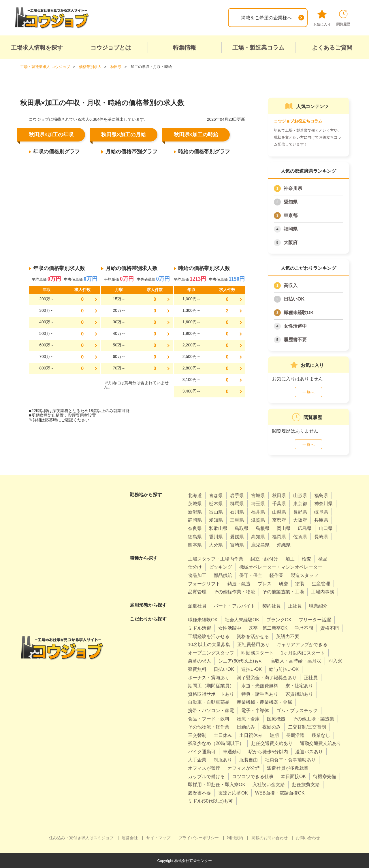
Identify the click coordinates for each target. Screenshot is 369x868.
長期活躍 (295, 735)
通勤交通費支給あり (321, 743)
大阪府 (291, 242)
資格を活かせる (253, 636)
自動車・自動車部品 (209, 702)
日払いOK (294, 299)
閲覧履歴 (343, 18)
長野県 (300, 512)
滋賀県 (258, 520)
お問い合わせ (308, 837)
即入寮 (335, 661)
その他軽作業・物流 (234, 591)
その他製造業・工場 (283, 591)
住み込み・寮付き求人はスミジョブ (81, 837)
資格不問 (330, 628)
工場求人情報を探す (37, 48)
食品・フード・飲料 (209, 719)
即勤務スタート (257, 653)
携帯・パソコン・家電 (211, 710)
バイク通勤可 (202, 751)
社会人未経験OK (242, 619)
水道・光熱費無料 (260, 685)
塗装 (300, 583)
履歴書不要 (295, 339)
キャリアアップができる (302, 644)
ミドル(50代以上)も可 (210, 801)
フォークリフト (204, 583)
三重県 (237, 520)
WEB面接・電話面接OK (280, 793)
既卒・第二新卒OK (268, 628)
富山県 (216, 512)
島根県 (263, 528)
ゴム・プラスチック (297, 710)
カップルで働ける (206, 776)
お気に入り (322, 18)
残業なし (321, 735)
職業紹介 (318, 606)
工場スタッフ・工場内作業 (216, 559)
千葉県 (279, 503)
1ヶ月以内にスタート (303, 653)
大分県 (216, 545)
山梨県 (279, 512)
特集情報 (184, 48)
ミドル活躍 (199, 628)
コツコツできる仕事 (253, 776)
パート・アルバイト (234, 606)
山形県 (300, 495)
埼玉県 (258, 503)
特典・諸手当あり (260, 694)
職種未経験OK (299, 312)
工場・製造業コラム (258, 48)
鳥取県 (242, 528)
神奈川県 (293, 188)
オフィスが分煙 (244, 768)
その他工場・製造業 (313, 719)
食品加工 (197, 575)
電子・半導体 (255, 710)
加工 (290, 559)
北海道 (195, 495)
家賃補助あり (299, 694)
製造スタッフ (304, 575)
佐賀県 (300, 536)
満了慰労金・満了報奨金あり (267, 677)
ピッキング (221, 567)
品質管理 (197, 591)
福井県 (258, 512)
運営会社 (130, 837)
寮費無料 (197, 669)
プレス (265, 583)
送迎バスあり (309, 751)
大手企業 (197, 760)
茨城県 (195, 503)
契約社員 (272, 606)
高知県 (258, 536)
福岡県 (291, 229)
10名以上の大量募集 (209, 644)
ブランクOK (279, 619)
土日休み (223, 735)
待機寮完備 (325, 776)
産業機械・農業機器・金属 (264, 702)
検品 (323, 559)
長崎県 (321, 536)
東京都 (291, 215)
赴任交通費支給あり (272, 743)
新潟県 (195, 512)
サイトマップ (158, 837)
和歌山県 (218, 528)
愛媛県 (237, 536)
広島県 (305, 528)
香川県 (216, 536)
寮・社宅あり (299, 685)
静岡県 (195, 520)
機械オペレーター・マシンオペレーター (281, 567)
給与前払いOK (284, 669)
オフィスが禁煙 (204, 768)
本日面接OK (293, 776)
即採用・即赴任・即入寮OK (217, 784)
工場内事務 (323, 591)
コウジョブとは (111, 48)
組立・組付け (264, 559)
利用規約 (235, 837)
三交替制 (197, 735)
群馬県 (237, 503)
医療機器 (276, 719)
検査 (306, 559)
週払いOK (252, 669)
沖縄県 (284, 545)
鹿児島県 (260, 545)
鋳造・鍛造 (239, 583)
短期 (274, 735)
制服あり (223, 760)
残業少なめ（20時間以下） (216, 743)
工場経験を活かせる (209, 636)
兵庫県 (321, 520)
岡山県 (284, 528)
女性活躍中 (295, 326)
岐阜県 (321, 512)
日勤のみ (246, 727)
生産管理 (321, 583)
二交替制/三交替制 (307, 727)
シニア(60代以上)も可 (241, 661)
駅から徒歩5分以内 (268, 751)
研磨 (283, 583)
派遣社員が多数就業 (288, 768)
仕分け (195, 567)
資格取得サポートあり (211, 694)
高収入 (291, 285)
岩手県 (237, 495)
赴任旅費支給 (306, 784)
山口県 (326, 528)
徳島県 (195, 536)
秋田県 (279, 495)
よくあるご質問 (332, 48)
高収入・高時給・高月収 (296, 661)
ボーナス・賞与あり (209, 677)
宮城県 (258, 495)
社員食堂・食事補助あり (290, 760)
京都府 (279, 520)
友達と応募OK (233, 793)
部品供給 (223, 575)
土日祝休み (251, 735)
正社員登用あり (253, 644)
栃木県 (216, 503)
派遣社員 (197, 606)
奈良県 (195, 528)
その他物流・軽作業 (209, 727)
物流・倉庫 (248, 719)
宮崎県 (237, 545)
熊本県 (195, 545)
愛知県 (291, 202)
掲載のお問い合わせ (270, 837)
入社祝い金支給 (269, 784)
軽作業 (276, 575)
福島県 (321, 495)
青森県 (216, 495)
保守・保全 (251, 575)
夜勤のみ (272, 727)
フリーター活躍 (315, 619)
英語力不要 (288, 636)
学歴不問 (304, 628)
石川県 (237, 512)
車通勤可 (232, 751)
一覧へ (308, 392)
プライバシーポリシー (199, 837)
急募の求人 (199, 661)
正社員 (295, 606)
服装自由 (248, 760)
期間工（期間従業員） (211, 685)
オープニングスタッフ (211, 653)
